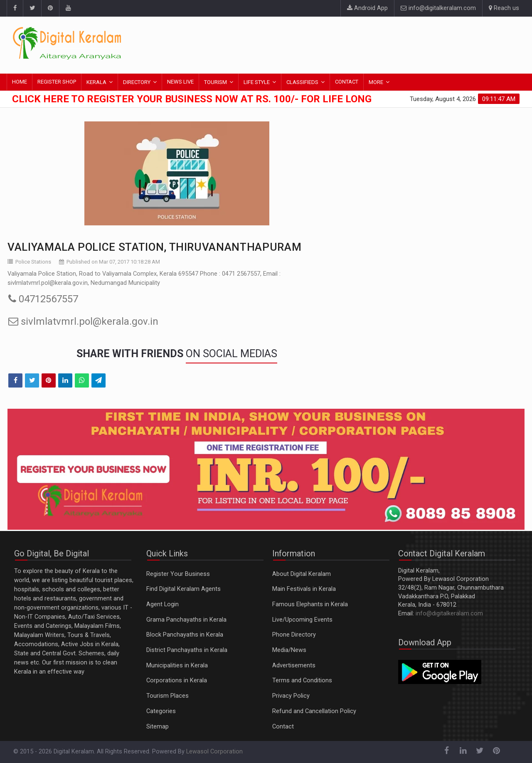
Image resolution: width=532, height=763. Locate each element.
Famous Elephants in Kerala (310, 604)
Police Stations (33, 262)
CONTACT (347, 82)
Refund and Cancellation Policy (314, 711)
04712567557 (43, 299)
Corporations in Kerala (177, 680)
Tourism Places (167, 696)
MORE (376, 82)
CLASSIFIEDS (302, 82)
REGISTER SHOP (57, 82)
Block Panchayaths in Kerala (185, 635)
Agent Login (163, 604)
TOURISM (216, 82)
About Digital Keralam (302, 574)
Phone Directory (294, 635)
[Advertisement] (368, 44)
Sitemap (158, 727)
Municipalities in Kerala (177, 665)
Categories (161, 711)
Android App (367, 8)
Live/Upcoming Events (302, 620)
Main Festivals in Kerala (304, 589)
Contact (283, 727)
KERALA (96, 82)
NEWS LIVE (180, 82)
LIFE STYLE (257, 82)
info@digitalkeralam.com (438, 8)
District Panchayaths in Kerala (187, 650)
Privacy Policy (291, 696)
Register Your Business (178, 574)
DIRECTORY (137, 82)
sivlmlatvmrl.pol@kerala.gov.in (83, 321)
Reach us (504, 8)
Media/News (289, 650)
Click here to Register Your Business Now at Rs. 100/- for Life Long (192, 99)
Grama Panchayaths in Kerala (186, 620)
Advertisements (294, 665)
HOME (20, 82)
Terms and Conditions (302, 680)
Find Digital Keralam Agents (183, 589)
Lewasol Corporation (214, 752)
